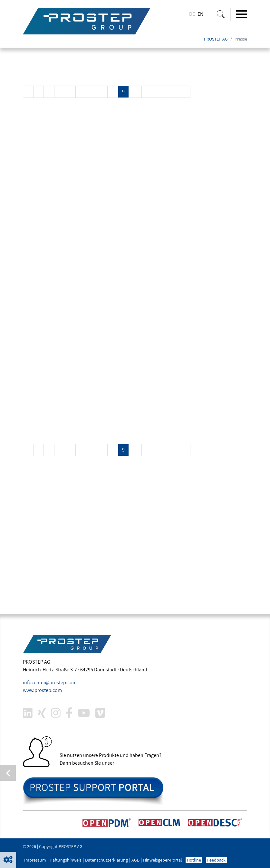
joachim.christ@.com (69, 589)
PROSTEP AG (216, 39)
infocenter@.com (50, 682)
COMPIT (39, 299)
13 (174, 92)
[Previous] (28, 92)
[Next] (185, 92)
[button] (8, 860)
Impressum (35, 860)
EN (200, 14)
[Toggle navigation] (241, 14)
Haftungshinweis (66, 860)
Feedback (216, 860)
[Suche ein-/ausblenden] (221, 14)
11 (148, 92)
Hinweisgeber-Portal (163, 860)
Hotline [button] (194, 860)
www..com (42, 690)
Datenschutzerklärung (106, 860)
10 (135, 92)
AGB (135, 860)
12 (161, 92)
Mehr (34, 131)
